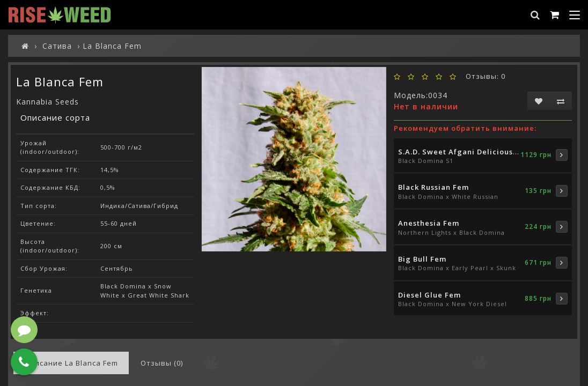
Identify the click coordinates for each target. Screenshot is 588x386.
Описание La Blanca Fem (71, 363)
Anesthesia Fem (429, 223)
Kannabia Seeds (47, 102)
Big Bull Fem (422, 259)
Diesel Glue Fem (429, 295)
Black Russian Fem (433, 187)
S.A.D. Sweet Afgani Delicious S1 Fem (470, 152)
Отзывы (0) (162, 363)
